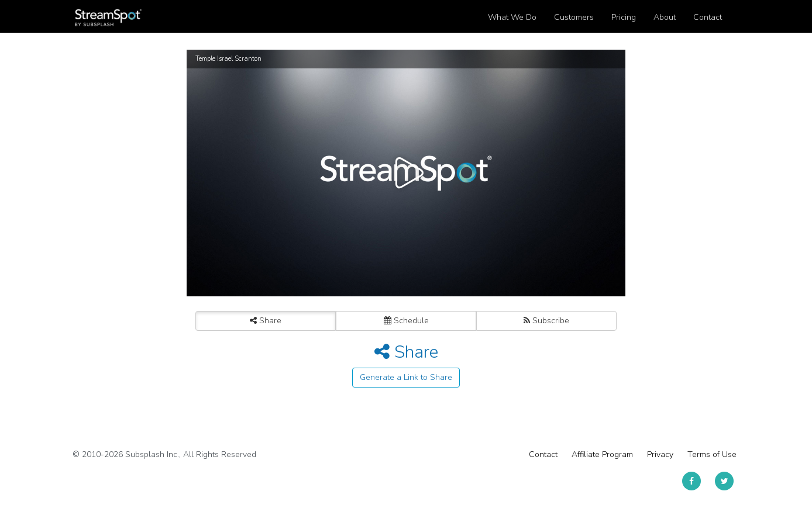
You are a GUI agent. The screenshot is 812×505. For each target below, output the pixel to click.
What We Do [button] (512, 17)
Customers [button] (574, 17)
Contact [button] (708, 17)
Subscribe (546, 321)
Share (266, 321)
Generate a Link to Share (406, 377)
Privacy (660, 454)
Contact (543, 454)
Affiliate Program (602, 454)
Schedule (406, 321)
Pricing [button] (624, 17)
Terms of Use (712, 454)
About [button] (665, 17)
